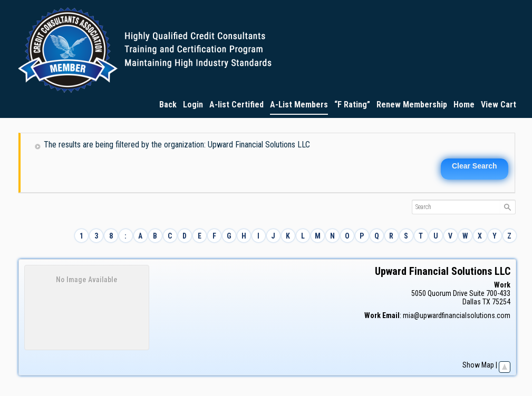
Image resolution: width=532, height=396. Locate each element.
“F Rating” (352, 105)
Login (193, 105)
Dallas (472, 302)
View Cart (499, 105)
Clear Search (475, 166)
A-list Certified (236, 105)
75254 (501, 302)
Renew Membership (412, 105)
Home (464, 105)
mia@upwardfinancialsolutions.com (457, 315)
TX (486, 302)
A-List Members (299, 105)
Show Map (478, 365)
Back (168, 105)
